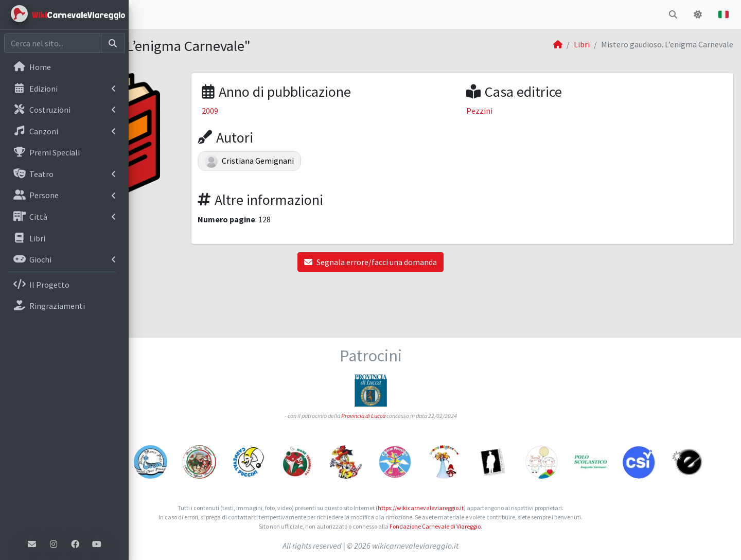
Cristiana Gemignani (346, 161)
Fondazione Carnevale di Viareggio (499, 526)
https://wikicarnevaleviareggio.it (485, 508)
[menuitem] (64, 68)
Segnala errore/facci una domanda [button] (435, 262)
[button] (145, 14)
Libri (582, 44)
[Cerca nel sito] (53, 43)
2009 (306, 111)
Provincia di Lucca (428, 367)
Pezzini (527, 111)
